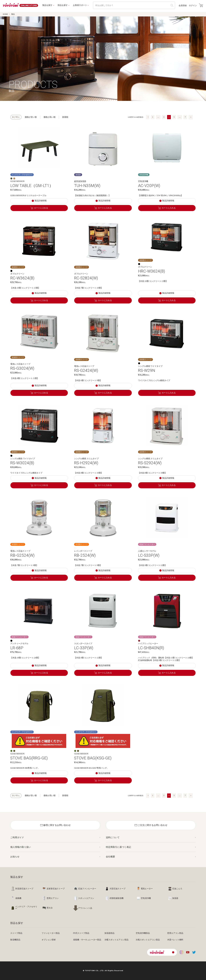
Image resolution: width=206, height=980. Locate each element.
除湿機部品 (15, 940)
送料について (113, 837)
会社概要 (110, 857)
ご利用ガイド (17, 837)
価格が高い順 (49, 117)
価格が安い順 (31, 117)
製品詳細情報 (41, 201)
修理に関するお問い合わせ (55, 825)
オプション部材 (49, 940)
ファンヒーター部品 (51, 933)
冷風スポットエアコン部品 (148, 940)
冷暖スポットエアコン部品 (116, 940)
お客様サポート (80, 5)
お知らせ (15, 857)
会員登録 (183, 6)
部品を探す (63, 5)
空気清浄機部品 (143, 933)
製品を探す (47, 5)
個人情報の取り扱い (21, 847)
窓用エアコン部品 (175, 933)
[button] (148, 117)
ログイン (193, 6)
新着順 (65, 117)
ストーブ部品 (16, 933)
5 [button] (174, 117)
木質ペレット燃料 (175, 940)
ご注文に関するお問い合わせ (151, 825)
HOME (5, 14)
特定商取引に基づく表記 (118, 847)
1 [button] (153, 117)
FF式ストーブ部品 (81, 933)
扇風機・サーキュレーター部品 (87, 940)
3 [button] (164, 117)
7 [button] (185, 117)
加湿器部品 (109, 933)
